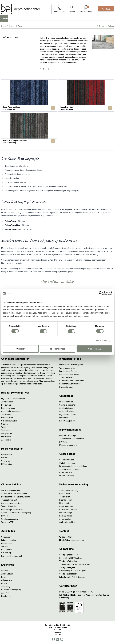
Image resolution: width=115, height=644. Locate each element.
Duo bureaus (6, 405)
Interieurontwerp (66, 402)
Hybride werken (66, 494)
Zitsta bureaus (7, 402)
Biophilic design (66, 500)
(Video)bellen (7, 550)
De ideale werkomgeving (11, 590)
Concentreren (7, 543)
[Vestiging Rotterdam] (87, 561)
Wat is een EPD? (8, 522)
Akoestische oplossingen (11, 411)
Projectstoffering (8, 408)
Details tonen (101, 341)
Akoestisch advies (67, 411)
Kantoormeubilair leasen (69, 374)
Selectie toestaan (57, 349)
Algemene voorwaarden (58, 627)
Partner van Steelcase (68, 510)
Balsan (12, 26)
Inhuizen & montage (68, 436)
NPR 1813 (5, 583)
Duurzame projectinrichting (12, 510)
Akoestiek (5, 593)
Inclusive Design (66, 513)
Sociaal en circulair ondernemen (14, 494)
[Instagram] (62, 639)
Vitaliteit (5, 571)
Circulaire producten (9, 519)
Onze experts (7, 455)
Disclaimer (57, 632)
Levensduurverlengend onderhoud (73, 466)
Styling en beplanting (68, 405)
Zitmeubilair (6, 414)
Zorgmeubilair (65, 519)
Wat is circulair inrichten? (11, 490)
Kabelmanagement (67, 421)
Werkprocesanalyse (67, 368)
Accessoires (6, 440)
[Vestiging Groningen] (87, 574)
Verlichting (6, 430)
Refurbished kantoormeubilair (72, 381)
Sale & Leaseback (67, 377)
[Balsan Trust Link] (86, 96)
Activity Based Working (69, 490)
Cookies (58, 630)
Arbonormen (7, 580)
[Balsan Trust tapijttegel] (29, 96)
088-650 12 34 (66, 537)
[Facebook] (53, 639)
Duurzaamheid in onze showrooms (16, 497)
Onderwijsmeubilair (67, 522)
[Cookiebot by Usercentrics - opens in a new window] (101, 293)
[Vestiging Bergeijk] (87, 568)
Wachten (5, 546)
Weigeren (21, 349)
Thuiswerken (65, 497)
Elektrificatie (6, 437)
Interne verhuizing (67, 476)
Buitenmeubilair (66, 516)
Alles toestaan (94, 349)
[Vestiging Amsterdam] (87, 555)
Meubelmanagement (68, 445)
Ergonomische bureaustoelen (13, 399)
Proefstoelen (7, 596)
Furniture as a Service (68, 371)
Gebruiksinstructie (67, 460)
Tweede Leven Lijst (9, 500)
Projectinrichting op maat (12, 556)
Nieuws (4, 458)
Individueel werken (9, 540)
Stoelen (4, 424)
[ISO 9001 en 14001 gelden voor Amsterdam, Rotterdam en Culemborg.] (87, 596)
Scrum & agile (7, 553)
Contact (106, 9)
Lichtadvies (64, 418)
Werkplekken (7, 434)
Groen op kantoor (66, 506)
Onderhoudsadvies (67, 463)
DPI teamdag (7, 464)
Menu (7, 20)
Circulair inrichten (66, 408)
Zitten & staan (7, 574)
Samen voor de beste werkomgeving (16, 513)
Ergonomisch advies (68, 414)
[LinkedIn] (57, 639)
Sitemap (57, 634)
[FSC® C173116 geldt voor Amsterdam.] (87, 592)
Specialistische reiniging (69, 469)
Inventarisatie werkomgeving (71, 365)
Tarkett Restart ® (8, 506)
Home (4, 26)
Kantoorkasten (7, 418)
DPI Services (64, 442)
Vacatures (5, 461)
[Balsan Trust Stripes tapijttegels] (29, 129)
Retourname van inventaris (70, 384)
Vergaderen (6, 537)
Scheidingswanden (9, 421)
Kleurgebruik (64, 503)
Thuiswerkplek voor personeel (72, 439)
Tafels (4, 427)
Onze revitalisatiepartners (12, 503)
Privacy (4, 577)
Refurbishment (66, 472)
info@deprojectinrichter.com (72, 540)
